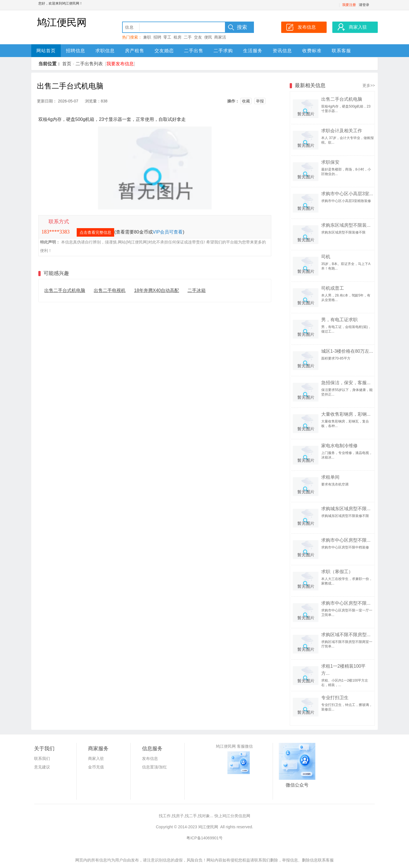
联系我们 (42, 758)
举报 (260, 101)
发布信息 (150, 758)
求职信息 (105, 51)
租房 (178, 37)
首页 (67, 64)
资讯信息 (282, 51)
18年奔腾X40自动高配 (156, 290)
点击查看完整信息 (95, 232)
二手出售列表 (89, 64)
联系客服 (341, 51)
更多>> (369, 85)
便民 (208, 37)
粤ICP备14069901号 (204, 838)
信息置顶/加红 (155, 767)
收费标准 (312, 51)
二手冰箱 (197, 290)
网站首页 (46, 51)
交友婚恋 (164, 51)
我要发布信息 (120, 64)
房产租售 (135, 51)
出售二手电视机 (110, 290)
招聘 (157, 37)
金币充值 (96, 767)
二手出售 (194, 51)
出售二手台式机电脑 (65, 290)
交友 (198, 37)
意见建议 (42, 767)
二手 (188, 37)
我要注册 (349, 5)
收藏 (246, 101)
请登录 (364, 5)
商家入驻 (96, 758)
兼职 (147, 37)
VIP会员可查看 (168, 232)
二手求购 (223, 51)
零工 (167, 37)
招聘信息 (76, 51)
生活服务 (253, 51)
